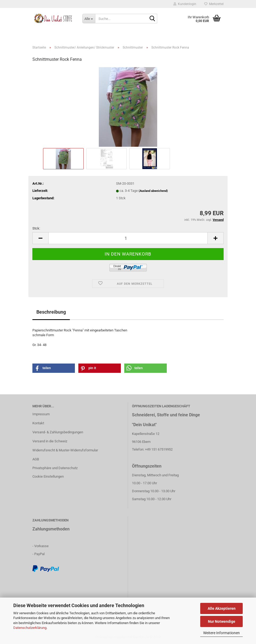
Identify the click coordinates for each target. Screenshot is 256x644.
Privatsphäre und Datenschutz (55, 468)
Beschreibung (51, 312)
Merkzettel (214, 4)
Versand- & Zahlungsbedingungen (58, 432)
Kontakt (38, 423)
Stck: (36, 228)
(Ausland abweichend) (153, 191)
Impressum (41, 414)
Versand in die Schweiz (50, 441)
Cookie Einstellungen (48, 476)
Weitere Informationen (221, 633)
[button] (54, 368)
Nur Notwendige (222, 621)
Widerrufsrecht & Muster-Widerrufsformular (65, 450)
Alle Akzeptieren (222, 608)
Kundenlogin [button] (185, 4)
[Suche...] (89, 19)
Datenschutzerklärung (30, 628)
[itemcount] (128, 238)
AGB (36, 459)
